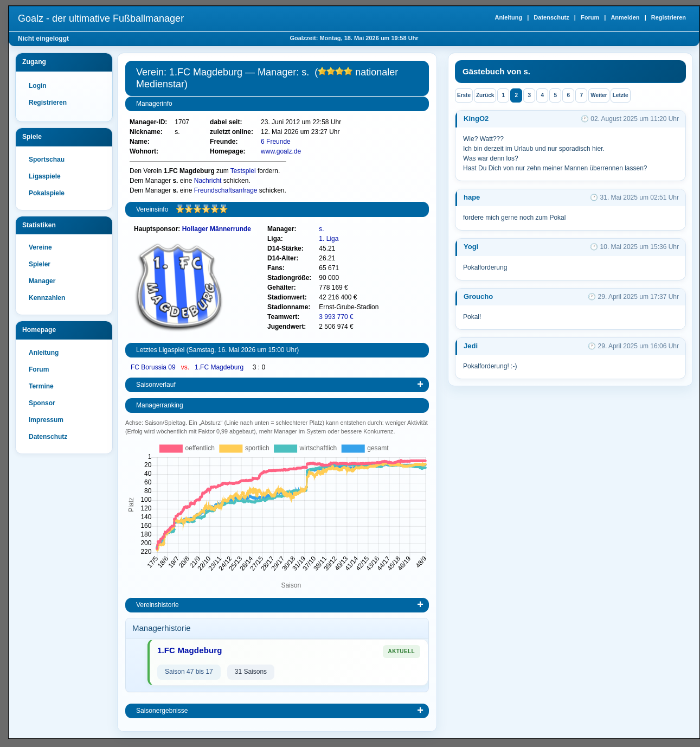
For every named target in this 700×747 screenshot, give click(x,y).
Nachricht (208, 181)
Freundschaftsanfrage (226, 190)
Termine (41, 386)
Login (38, 86)
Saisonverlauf (156, 385)
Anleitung (508, 17)
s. (321, 229)
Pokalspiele (47, 193)
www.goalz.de (281, 151)
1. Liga (329, 239)
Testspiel (243, 171)
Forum (590, 17)
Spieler (40, 264)
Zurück (485, 95)
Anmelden (625, 17)
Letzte (621, 95)
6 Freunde (276, 142)
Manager (42, 281)
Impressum (46, 420)
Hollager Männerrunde (217, 229)
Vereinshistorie (158, 605)
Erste (464, 95)
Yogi (471, 247)
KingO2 (476, 119)
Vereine (40, 247)
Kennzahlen (47, 298)
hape (472, 197)
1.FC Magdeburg (220, 367)
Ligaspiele (45, 176)
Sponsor (42, 403)
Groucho (478, 296)
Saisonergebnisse (162, 711)
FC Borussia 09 (154, 367)
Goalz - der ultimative (101, 18)
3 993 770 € (336, 317)
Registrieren (669, 17)
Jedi (471, 346)
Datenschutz (551, 17)
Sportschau (47, 159)
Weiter (599, 95)
